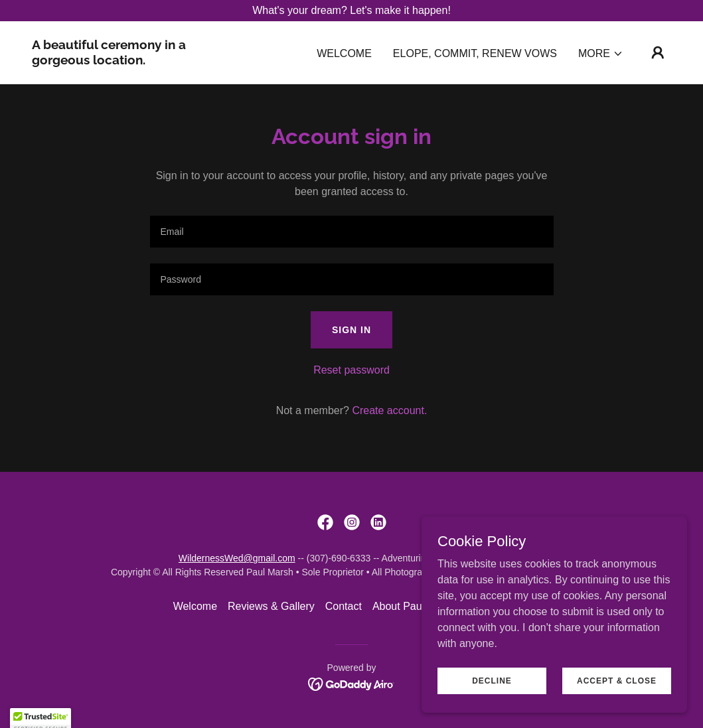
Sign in (351, 330)
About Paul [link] (398, 606)
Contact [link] (344, 606)
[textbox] (352, 232)
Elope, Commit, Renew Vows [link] (475, 53)
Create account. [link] (389, 410)
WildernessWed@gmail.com (237, 558)
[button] (601, 54)
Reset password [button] (351, 370)
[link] (121, 61)
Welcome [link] (344, 53)
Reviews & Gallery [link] (271, 606)
